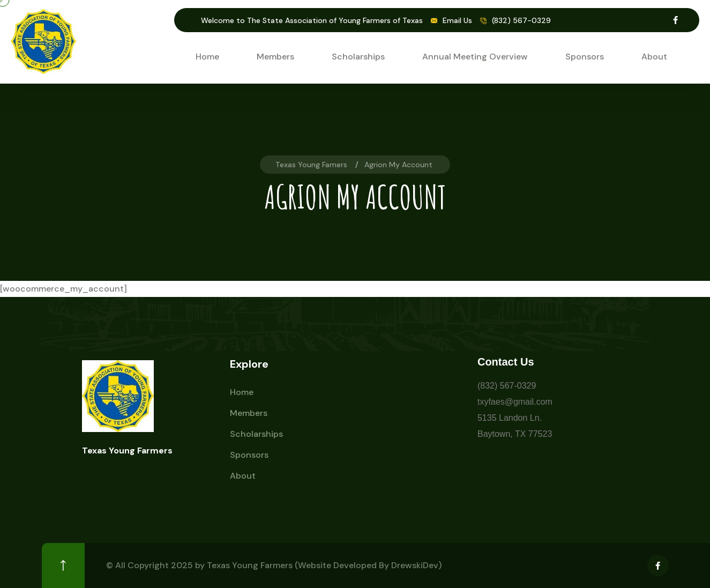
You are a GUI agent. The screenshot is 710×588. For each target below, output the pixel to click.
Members (275, 57)
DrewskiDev (415, 565)
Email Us (457, 20)
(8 (481, 386)
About (654, 57)
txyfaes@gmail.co (511, 402)
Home (207, 57)
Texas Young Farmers (250, 565)
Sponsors (585, 57)
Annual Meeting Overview (475, 57)
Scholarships (358, 57)
